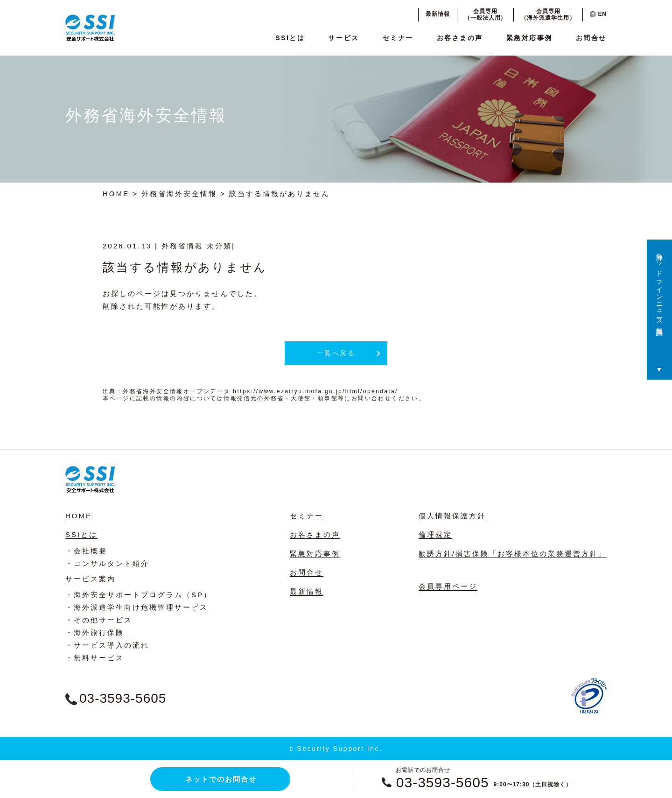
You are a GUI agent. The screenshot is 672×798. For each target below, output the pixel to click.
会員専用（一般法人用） (486, 14)
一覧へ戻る (336, 353)
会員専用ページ (448, 586)
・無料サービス (95, 658)
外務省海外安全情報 (179, 194)
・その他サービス (99, 620)
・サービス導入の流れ (107, 645)
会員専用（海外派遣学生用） (548, 14)
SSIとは (290, 38)
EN (598, 14)
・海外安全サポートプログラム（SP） (139, 595)
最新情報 (438, 14)
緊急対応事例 (529, 38)
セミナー (398, 38)
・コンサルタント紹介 (107, 563)
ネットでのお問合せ (221, 779)
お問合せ (591, 38)
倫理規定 (435, 534)
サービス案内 (91, 579)
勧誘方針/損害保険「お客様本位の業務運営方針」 (513, 554)
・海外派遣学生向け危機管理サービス (137, 607)
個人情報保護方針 (452, 516)
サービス (343, 38)
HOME (116, 194)
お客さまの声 (460, 38)
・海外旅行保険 (95, 632)
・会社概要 (86, 551)
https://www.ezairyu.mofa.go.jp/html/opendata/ (315, 391)
